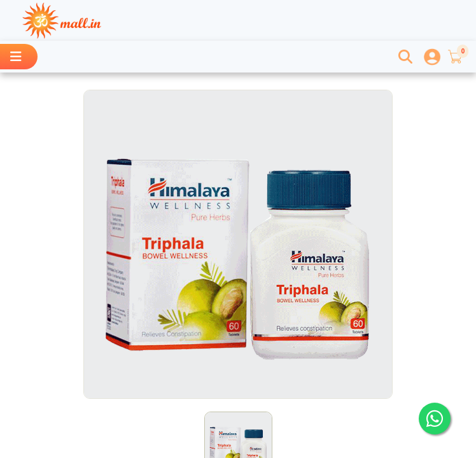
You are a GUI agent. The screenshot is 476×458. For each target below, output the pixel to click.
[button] (454, 57)
